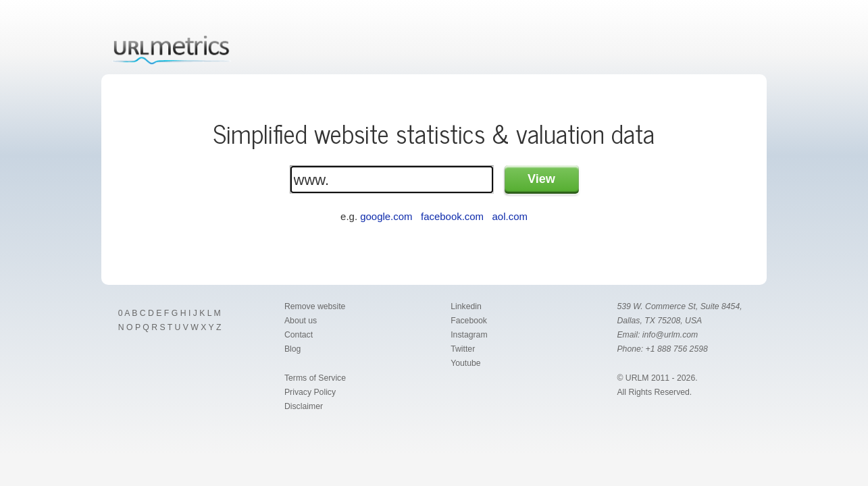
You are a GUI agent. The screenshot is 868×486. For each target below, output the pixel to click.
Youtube (465, 363)
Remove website (315, 306)
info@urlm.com (670, 335)
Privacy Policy (310, 392)
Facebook (469, 321)
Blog (293, 349)
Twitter (463, 349)
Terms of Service (315, 378)
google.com (386, 216)
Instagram (469, 335)
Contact (299, 335)
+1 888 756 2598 (677, 349)
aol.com (510, 216)
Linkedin (466, 306)
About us (301, 321)
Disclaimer (304, 406)
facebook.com (452, 216)
